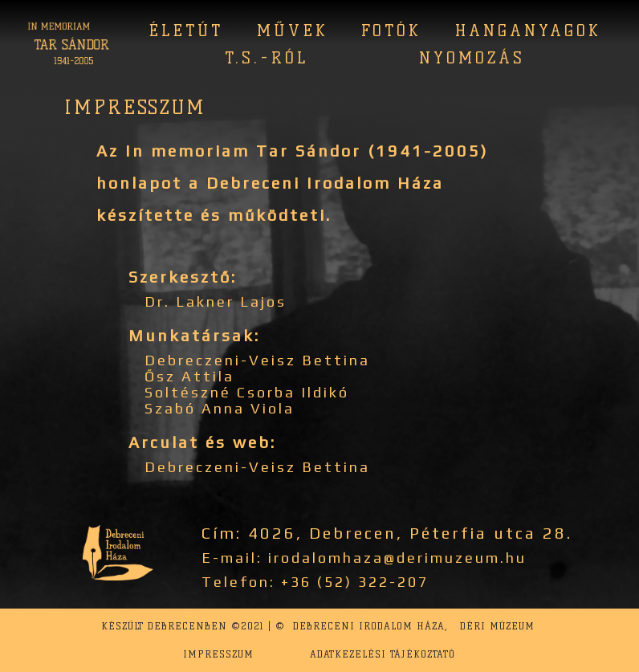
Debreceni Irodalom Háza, (370, 626)
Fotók (391, 31)
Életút (186, 31)
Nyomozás (472, 58)
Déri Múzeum (497, 626)
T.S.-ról (267, 58)
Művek (293, 31)
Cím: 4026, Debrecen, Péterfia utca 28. (387, 533)
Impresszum (218, 654)
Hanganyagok (528, 31)
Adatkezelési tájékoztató (383, 654)
